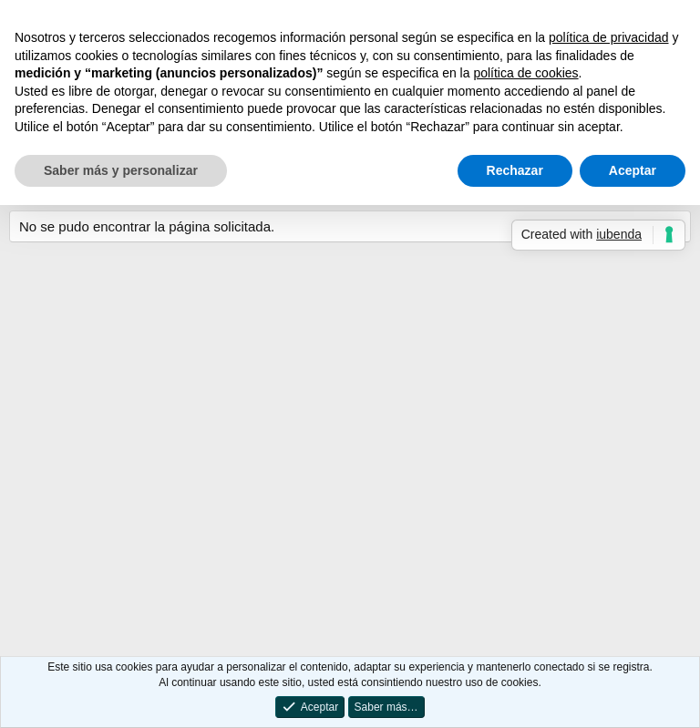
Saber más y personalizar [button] (121, 170)
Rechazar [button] (515, 170)
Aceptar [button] (633, 170)
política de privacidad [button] (609, 37)
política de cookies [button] (525, 73)
